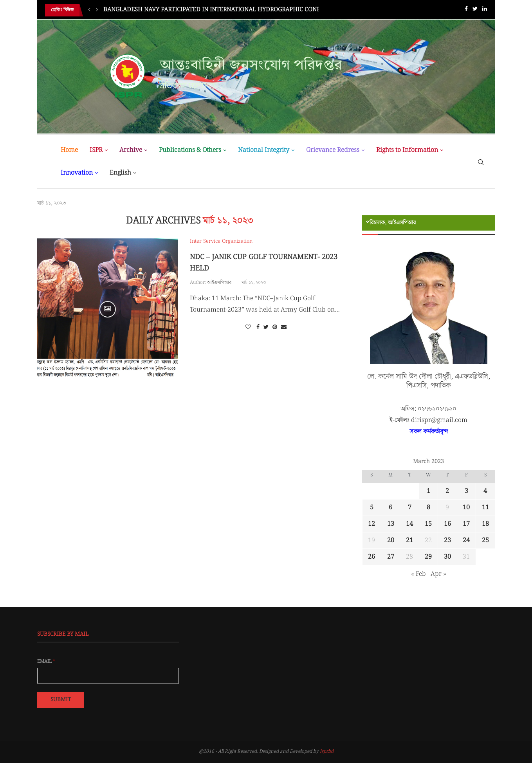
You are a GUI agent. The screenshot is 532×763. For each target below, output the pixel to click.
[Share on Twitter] (266, 327)
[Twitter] (475, 10)
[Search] (481, 162)
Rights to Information (407, 150)
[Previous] (89, 10)
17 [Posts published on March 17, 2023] (466, 524)
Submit (61, 700)
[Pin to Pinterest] (275, 327)
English (120, 173)
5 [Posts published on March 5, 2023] (372, 508)
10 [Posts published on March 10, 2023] (466, 508)
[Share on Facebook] (258, 327)
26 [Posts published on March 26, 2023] (371, 557)
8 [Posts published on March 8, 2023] (428, 508)
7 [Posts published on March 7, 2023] (410, 508)
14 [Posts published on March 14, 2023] (409, 524)
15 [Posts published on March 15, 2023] (428, 524)
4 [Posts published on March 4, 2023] (485, 491)
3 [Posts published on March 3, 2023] (466, 491)
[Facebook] (466, 10)
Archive (131, 150)
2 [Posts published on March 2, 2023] (447, 491)
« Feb (418, 574)
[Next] (97, 10)
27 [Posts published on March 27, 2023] (391, 557)
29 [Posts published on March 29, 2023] (428, 557)
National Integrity (264, 150)
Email (46, 662)
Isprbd (327, 751)
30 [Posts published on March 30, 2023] (447, 557)
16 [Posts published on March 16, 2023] (447, 524)
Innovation (77, 173)
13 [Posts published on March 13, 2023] (391, 524)
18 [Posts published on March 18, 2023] (485, 524)
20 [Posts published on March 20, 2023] (391, 540)
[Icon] (108, 309)
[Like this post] (248, 327)
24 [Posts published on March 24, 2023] (466, 540)
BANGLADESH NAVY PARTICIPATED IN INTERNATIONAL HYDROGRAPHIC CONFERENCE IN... (229, 10)
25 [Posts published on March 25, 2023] (485, 540)
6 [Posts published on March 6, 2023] (390, 508)
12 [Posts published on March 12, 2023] (371, 524)
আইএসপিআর (219, 282)
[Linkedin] (485, 10)
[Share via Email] (284, 327)
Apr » (438, 574)
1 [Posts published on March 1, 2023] (428, 491)
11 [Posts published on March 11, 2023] (485, 508)
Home (69, 150)
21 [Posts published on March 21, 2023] (409, 540)
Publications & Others (190, 150)
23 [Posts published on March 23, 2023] (447, 540)
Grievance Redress (333, 150)
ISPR (96, 150)
